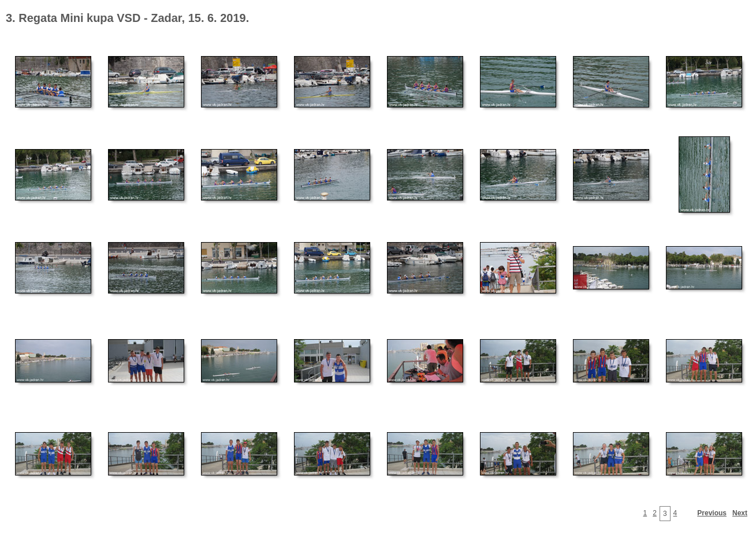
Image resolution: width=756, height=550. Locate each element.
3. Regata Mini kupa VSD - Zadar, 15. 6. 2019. (127, 18)
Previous (712, 513)
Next (740, 513)
